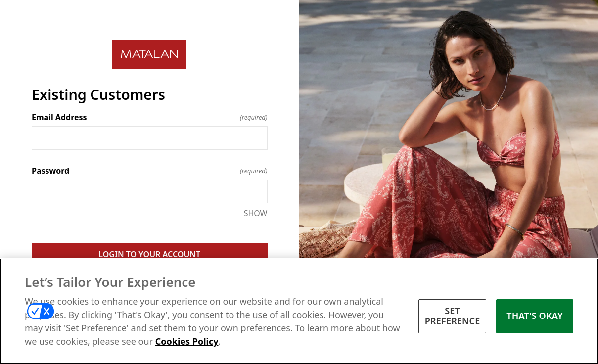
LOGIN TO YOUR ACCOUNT (149, 254)
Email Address (150, 117)
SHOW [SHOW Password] (256, 213)
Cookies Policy (187, 341)
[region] (299, 311)
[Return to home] (150, 54)
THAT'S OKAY (535, 316)
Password (150, 171)
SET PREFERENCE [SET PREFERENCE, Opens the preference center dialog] (453, 316)
